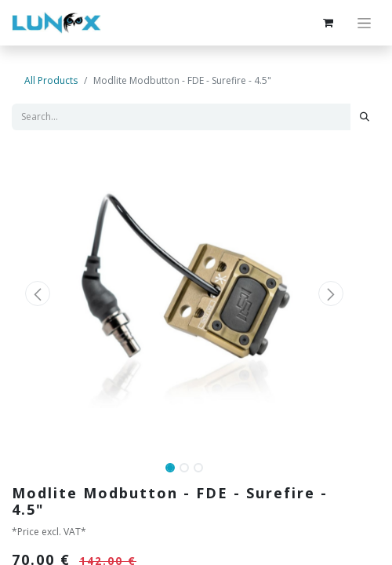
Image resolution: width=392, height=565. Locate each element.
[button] (38, 293)
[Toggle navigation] (364, 23)
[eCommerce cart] (328, 23)
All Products (51, 80)
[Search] (365, 117)
